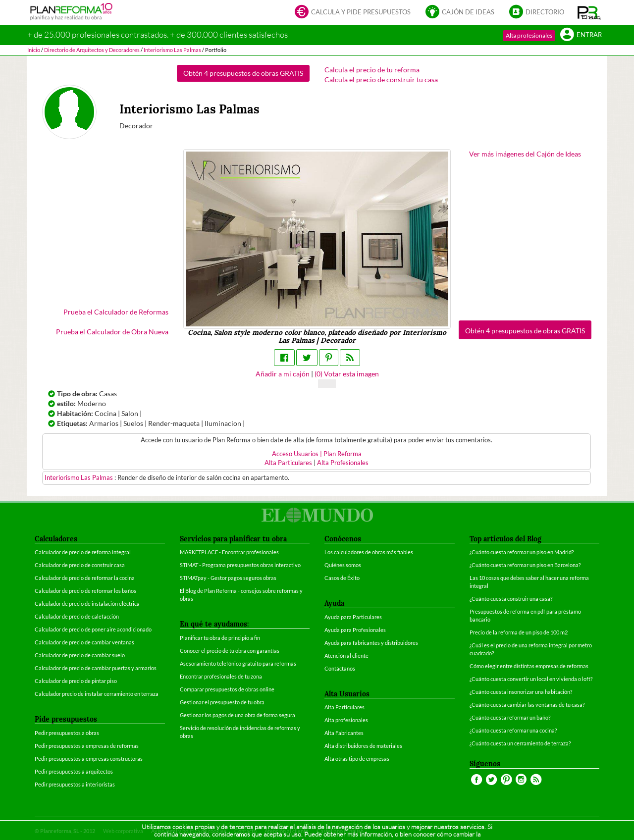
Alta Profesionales (343, 463)
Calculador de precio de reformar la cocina (85, 578)
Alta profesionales (529, 35)
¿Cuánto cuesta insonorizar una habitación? (521, 692)
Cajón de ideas (460, 13)
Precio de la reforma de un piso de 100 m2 (519, 632)
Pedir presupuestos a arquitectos (74, 771)
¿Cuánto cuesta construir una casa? (511, 599)
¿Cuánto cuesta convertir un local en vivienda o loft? (531, 679)
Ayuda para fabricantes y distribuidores (371, 643)
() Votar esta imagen (347, 374)
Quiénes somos (343, 565)
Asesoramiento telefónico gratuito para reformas (238, 663)
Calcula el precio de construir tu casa (381, 79)
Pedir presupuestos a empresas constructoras (89, 759)
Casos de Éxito (342, 578)
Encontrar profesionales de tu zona (221, 676)
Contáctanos (340, 668)
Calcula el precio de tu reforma (372, 70)
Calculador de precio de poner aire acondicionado (93, 629)
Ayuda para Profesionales (355, 630)
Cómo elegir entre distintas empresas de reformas (529, 666)
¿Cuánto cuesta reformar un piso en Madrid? (522, 552)
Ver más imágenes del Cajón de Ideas (525, 154)
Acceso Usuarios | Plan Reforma (317, 454)
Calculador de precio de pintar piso (76, 681)
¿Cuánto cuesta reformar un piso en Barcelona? (525, 565)
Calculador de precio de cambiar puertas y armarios (96, 668)
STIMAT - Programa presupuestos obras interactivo (240, 565)
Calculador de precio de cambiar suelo (80, 655)
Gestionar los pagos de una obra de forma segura (238, 715)
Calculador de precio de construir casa (80, 565)
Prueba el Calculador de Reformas (116, 312)
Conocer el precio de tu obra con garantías (230, 651)
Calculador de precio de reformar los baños (85, 591)
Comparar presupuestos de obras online (227, 689)
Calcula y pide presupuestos (353, 13)
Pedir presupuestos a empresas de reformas (87, 746)
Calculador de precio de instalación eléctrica (87, 604)
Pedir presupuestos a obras (67, 733)
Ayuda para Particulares (353, 617)
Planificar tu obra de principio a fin (220, 638)
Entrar (581, 35)
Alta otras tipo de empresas (357, 759)
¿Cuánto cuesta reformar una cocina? (513, 730)
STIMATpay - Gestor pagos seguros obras (228, 578)
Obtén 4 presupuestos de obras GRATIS (243, 73)
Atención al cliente (346, 656)
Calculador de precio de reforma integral (83, 552)
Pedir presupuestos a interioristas (75, 784)
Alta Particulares (288, 463)
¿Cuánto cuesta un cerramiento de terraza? (520, 743)
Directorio (537, 13)
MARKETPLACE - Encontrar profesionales (229, 552)
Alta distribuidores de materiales (363, 746)
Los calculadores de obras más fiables (369, 552)
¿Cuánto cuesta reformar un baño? (510, 717)
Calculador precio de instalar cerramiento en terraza (97, 694)
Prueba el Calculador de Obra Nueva (112, 332)
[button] (589, 12)
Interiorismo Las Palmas (79, 478)
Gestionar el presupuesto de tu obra (222, 702)
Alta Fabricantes (344, 733)
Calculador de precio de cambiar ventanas (84, 642)
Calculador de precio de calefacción (77, 616)
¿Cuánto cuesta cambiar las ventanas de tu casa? (527, 705)
